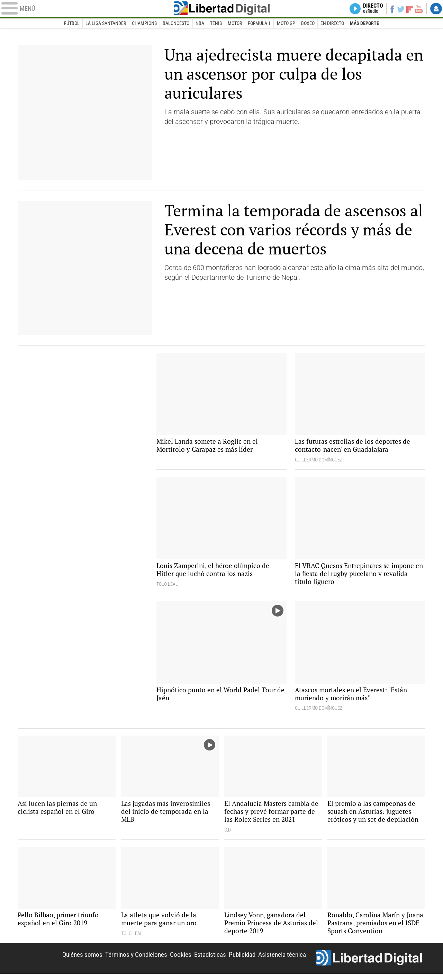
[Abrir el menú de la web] (83, 9)
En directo (333, 24)
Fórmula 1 (260, 24)
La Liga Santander (105, 24)
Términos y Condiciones (126, 960)
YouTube (418, 9)
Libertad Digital (221, 9)
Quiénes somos (70, 960)
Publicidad (238, 960)
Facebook (390, 9)
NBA (200, 24)
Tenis (216, 24)
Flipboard (409, 9)
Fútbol (70, 24)
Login (436, 9)
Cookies (173, 960)
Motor (235, 24)
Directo (369, 9)
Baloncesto (176, 24)
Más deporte (366, 24)
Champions (144, 24)
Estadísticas (203, 960)
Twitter (399, 9)
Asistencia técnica (281, 960)
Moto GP (286, 24)
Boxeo (309, 24)
